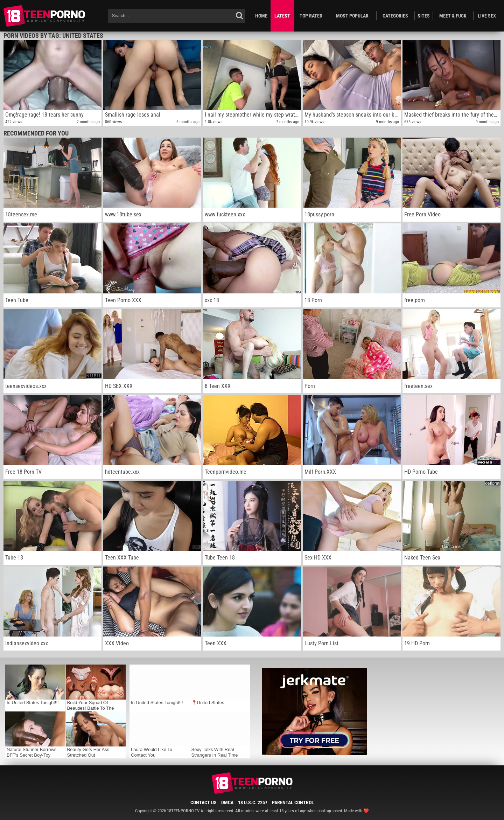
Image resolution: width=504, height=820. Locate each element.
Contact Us (204, 802)
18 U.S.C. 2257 (253, 802)
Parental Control (293, 802)
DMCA (227, 802)
